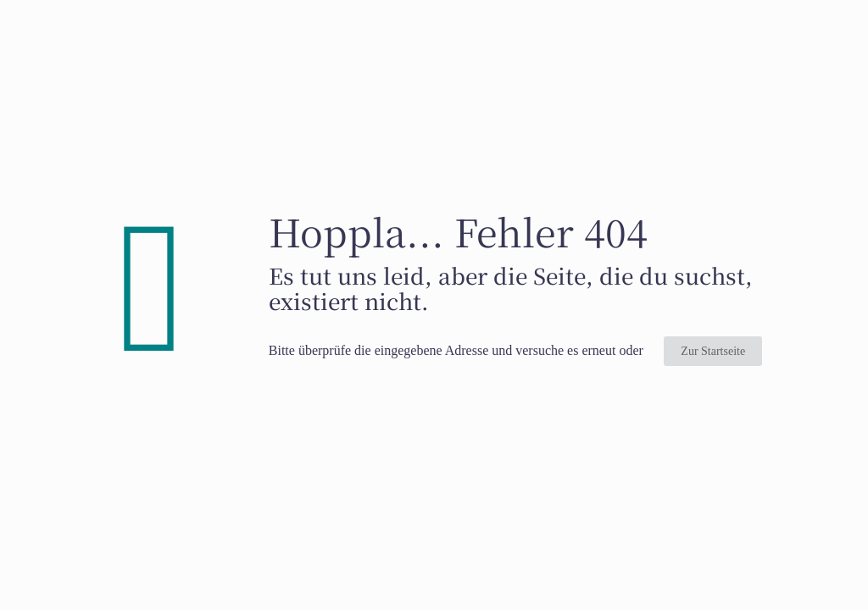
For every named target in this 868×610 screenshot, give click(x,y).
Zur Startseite (713, 351)
